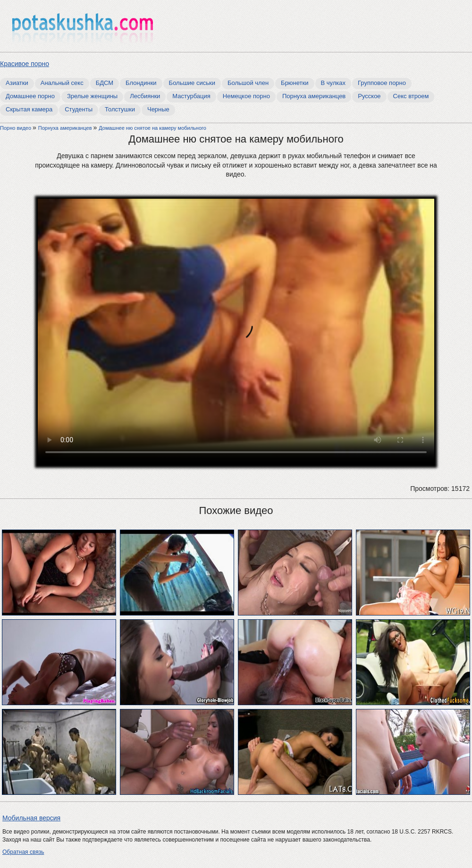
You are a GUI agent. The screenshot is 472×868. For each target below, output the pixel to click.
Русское (369, 96)
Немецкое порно (246, 96)
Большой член (248, 83)
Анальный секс (62, 83)
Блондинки (141, 83)
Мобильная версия (31, 818)
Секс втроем (411, 96)
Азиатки (17, 83)
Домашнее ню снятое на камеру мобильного (152, 128)
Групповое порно (382, 83)
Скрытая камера (29, 109)
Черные (158, 109)
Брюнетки (295, 83)
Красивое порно (25, 64)
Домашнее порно (30, 96)
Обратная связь (23, 852)
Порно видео (16, 128)
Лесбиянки (145, 96)
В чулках (333, 83)
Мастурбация (191, 96)
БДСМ (105, 83)
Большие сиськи (192, 83)
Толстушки (120, 109)
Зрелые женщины (92, 96)
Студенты (79, 109)
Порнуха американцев (314, 96)
